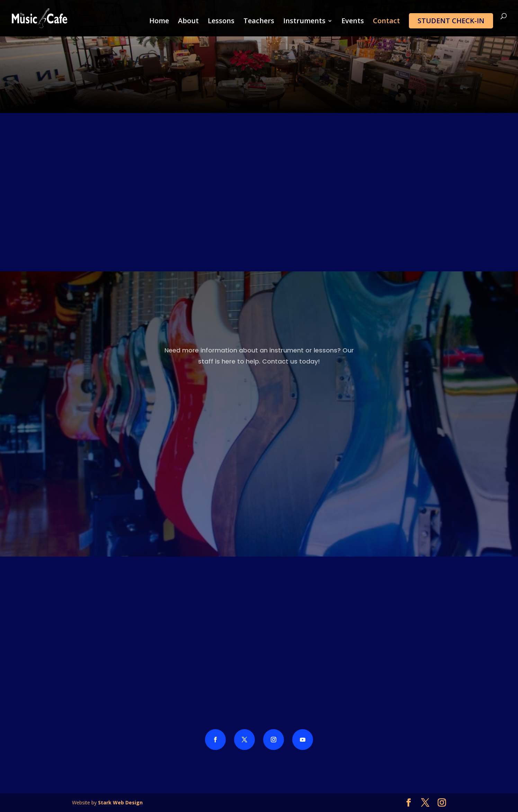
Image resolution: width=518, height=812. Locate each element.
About (188, 22)
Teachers (259, 22)
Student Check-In (451, 21)
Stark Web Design (120, 802)
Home (159, 22)
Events (353, 22)
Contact (386, 22)
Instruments (304, 22)
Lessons (221, 22)
